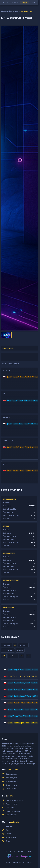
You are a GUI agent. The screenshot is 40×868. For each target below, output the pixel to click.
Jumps (34, 2)
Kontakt (30, 862)
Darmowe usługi (12, 774)
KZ (15, 645)
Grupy (8, 841)
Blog (7, 830)
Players (15, 2)
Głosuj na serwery (12, 785)
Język (8, 862)
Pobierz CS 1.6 (11, 789)
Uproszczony (8, 650)
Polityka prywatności (19, 862)
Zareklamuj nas (11, 778)
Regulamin (10, 826)
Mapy (17, 11)
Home (6, 2)
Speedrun (23, 645)
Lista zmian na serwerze (14, 800)
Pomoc (8, 834)
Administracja (11, 837)
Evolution (6, 645)
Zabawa (20, 650)
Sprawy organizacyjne (14, 811)
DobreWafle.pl (7, 11)
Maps (25, 2)
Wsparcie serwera (12, 804)
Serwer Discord (11, 815)
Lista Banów (10, 808)
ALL (4, 656)
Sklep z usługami (12, 781)
